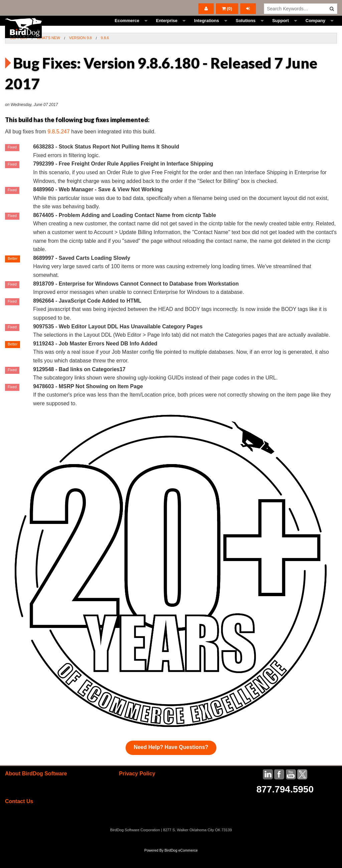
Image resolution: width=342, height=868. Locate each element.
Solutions (246, 28)
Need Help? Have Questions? (171, 762)
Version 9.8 (80, 53)
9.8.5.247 (59, 147)
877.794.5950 (285, 804)
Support (281, 28)
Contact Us (19, 816)
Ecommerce (127, 28)
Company (315, 28)
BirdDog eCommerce (181, 865)
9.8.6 (105, 53)
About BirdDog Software (36, 789)
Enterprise (167, 28)
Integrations (206, 28)
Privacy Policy (137, 789)
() (227, 9)
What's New (48, 53)
